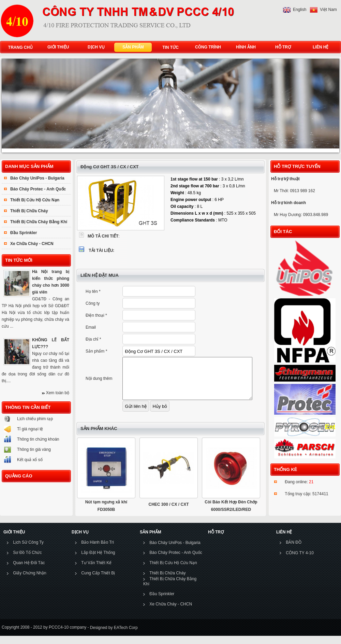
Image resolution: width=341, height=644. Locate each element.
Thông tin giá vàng (34, 449)
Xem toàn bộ (58, 393)
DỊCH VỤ (95, 47)
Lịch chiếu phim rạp (35, 419)
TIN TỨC (170, 47)
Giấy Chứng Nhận (29, 581)
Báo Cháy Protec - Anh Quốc (38, 189)
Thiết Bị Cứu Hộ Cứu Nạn (35, 200)
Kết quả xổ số (30, 460)
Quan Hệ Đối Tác (29, 571)
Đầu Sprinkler (24, 233)
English (300, 10)
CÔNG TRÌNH (208, 47)
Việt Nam (328, 10)
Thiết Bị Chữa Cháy (29, 211)
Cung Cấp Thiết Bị (98, 581)
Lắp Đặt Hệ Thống (98, 561)
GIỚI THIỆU (57, 47)
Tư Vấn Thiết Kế (96, 571)
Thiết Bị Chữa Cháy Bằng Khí (39, 222)
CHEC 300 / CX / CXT (168, 513)
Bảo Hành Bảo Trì (98, 550)
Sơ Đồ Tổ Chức (27, 561)
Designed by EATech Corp (113, 636)
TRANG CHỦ (20, 47)
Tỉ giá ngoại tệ (30, 429)
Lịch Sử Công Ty (28, 550)
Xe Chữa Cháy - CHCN (32, 244)
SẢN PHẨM (132, 47)
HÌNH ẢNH (244, 47)
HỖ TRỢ (281, 47)
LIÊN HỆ (319, 47)
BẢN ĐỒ (294, 550)
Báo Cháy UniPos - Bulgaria (37, 178)
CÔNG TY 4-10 (300, 561)
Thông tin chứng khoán (38, 439)
